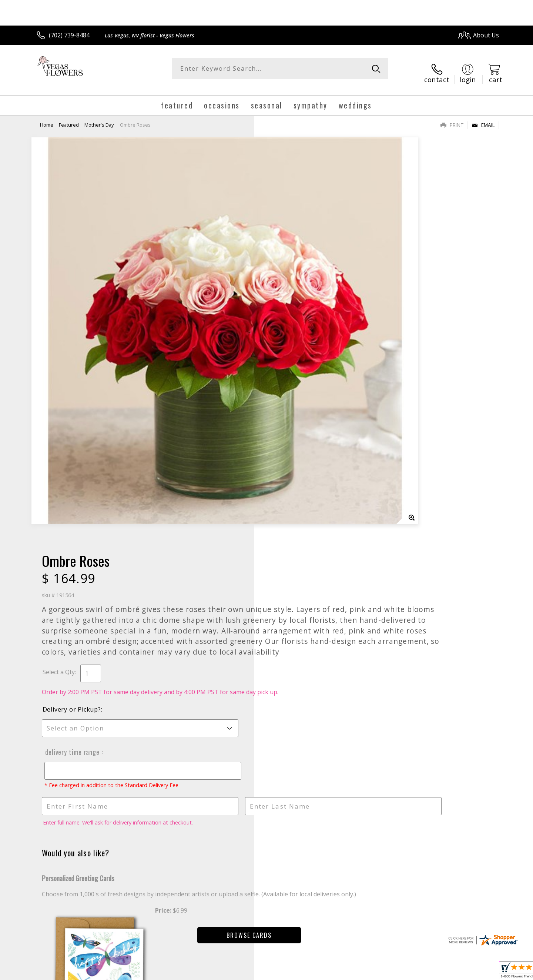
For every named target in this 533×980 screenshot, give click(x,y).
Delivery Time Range (295, 378)
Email (483, 117)
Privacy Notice (381, 972)
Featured (69, 117)
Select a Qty (283, 290)
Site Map (479, 972)
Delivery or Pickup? (296, 335)
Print (452, 117)
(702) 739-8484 (69, 35)
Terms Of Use (338, 972)
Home (47, 117)
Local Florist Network (434, 972)
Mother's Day (99, 117)
